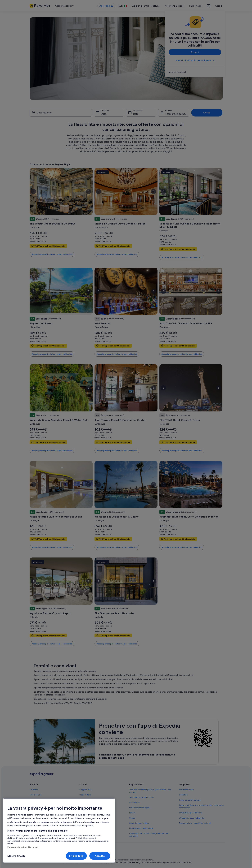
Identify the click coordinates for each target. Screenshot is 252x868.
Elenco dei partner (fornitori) (23, 847)
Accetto (100, 856)
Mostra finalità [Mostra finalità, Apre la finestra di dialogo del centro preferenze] (16, 856)
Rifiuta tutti (76, 856)
